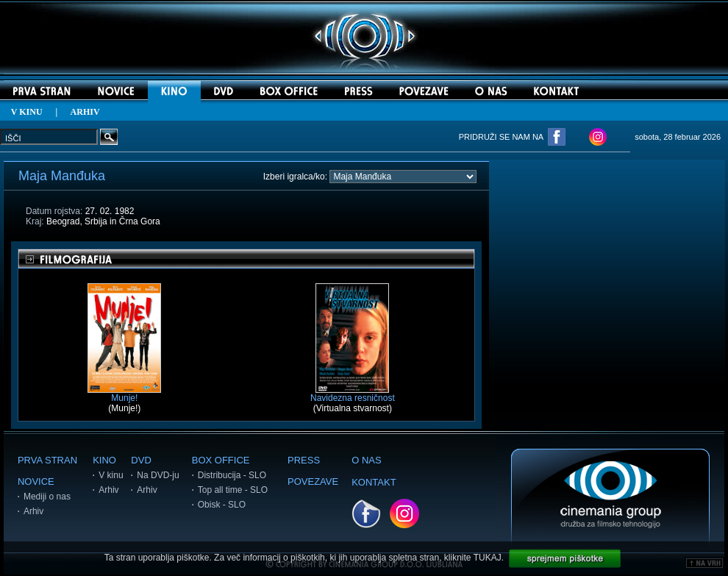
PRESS (304, 460)
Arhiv (33, 511)
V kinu (111, 475)
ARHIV (85, 112)
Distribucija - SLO (232, 475)
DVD (141, 460)
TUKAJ (488, 558)
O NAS (366, 460)
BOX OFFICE (221, 460)
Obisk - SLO (222, 505)
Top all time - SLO (233, 490)
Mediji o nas (47, 497)
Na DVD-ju (158, 475)
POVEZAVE (313, 481)
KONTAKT (374, 482)
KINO (104, 460)
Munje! (124, 394)
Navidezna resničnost (353, 394)
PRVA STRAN (47, 460)
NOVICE (36, 481)
